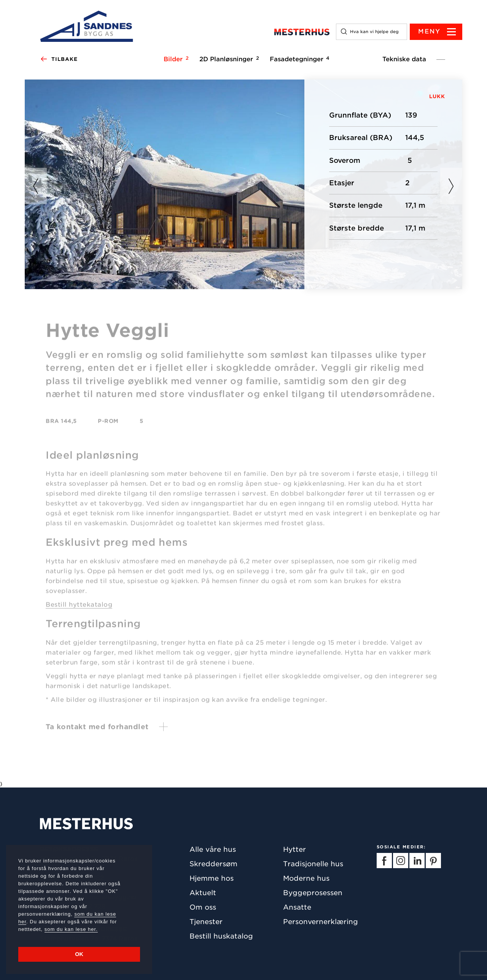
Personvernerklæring (321, 922)
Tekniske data (404, 59)
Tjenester (206, 922)
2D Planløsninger (228, 59)
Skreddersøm (213, 864)
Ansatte (297, 907)
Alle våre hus (213, 849)
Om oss (203, 907)
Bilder (175, 59)
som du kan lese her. (71, 929)
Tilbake (59, 59)
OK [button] (79, 954)
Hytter (294, 849)
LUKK (437, 96)
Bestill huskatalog (221, 936)
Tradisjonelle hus (313, 864)
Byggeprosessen (313, 893)
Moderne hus (306, 878)
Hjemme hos (212, 878)
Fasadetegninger (298, 59)
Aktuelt (203, 893)
